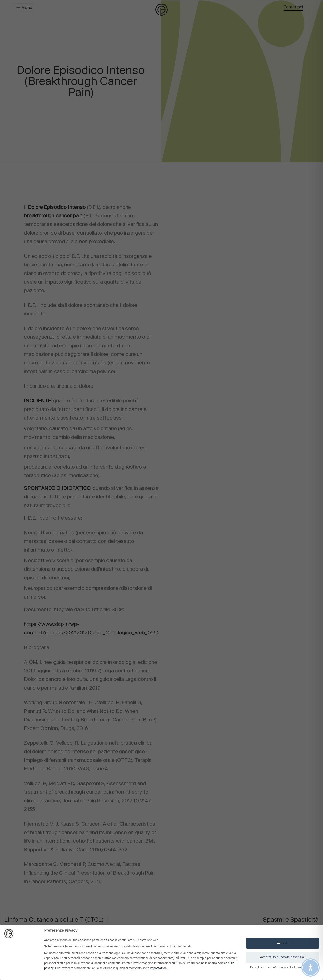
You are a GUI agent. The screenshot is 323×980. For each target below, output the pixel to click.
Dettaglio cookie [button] (260, 967)
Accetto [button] (283, 943)
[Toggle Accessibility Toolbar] (311, 967)
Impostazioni (159, 968)
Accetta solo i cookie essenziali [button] (283, 957)
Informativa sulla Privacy (288, 967)
